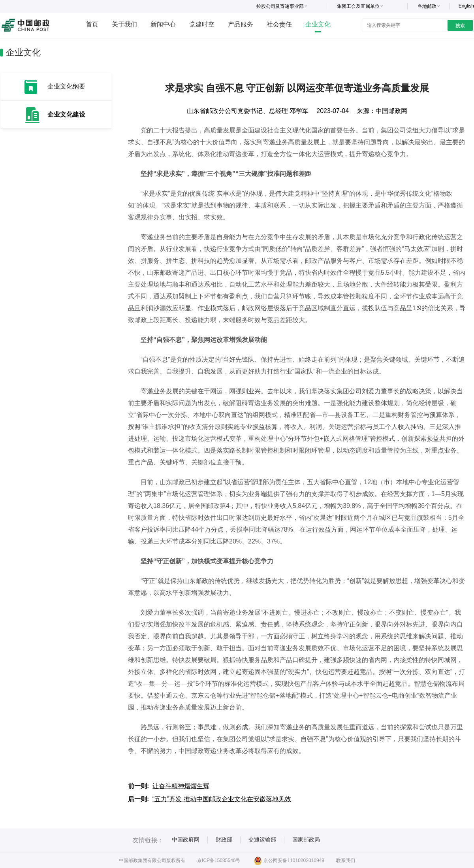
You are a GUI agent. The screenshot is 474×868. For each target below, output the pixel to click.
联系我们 (346, 860)
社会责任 (279, 24)
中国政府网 (186, 840)
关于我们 (124, 24)
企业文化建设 (66, 114)
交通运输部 (262, 840)
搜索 (460, 26)
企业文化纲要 (66, 86)
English (466, 6)
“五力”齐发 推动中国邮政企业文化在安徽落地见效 (222, 799)
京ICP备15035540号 (219, 860)
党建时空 (202, 24)
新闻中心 (163, 24)
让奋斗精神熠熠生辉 (181, 786)
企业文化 (318, 24)
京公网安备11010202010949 (289, 860)
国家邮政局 (306, 840)
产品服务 (241, 24)
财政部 (224, 840)
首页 (92, 24)
